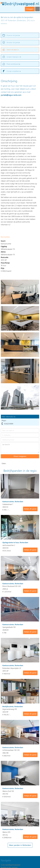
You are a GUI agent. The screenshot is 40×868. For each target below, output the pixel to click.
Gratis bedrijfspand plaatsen (11, 865)
